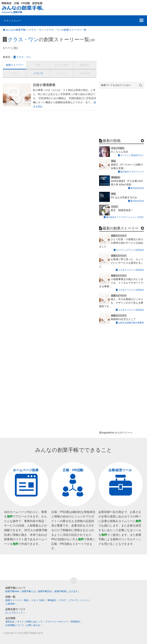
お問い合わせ (33, 625)
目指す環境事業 (44, 85)
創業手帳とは (29, 591)
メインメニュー (12, 21)
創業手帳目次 (45, 591)
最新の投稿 (112, 141)
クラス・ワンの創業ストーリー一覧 (66, 30)
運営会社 (10, 622)
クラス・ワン (36, 30)
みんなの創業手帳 (16, 30)
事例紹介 (85, 65)
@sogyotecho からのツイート (116, 433)
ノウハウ (38, 73)
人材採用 (85, 73)
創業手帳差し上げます (66, 591)
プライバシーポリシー (57, 622)
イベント (61, 73)
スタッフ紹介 (61, 65)
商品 (38, 65)
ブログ (15, 73)
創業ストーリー (15, 65)
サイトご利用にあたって (30, 622)
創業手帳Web (12, 591)
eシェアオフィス (14, 613)
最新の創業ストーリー (121, 228)
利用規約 (75, 622)
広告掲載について (15, 625)
